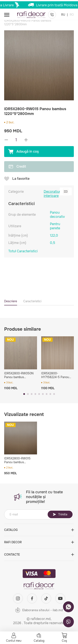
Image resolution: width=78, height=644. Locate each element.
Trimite (60, 514)
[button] (24, 394)
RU (64, 15)
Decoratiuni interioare (53, 194)
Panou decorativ (57, 215)
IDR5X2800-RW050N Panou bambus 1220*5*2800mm (19, 375)
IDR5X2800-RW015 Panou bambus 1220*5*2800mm (17, 460)
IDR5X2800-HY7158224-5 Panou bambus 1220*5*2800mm (55, 375)
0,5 (53, 243)
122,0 (54, 235)
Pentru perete (55, 226)
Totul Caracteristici (23, 251)
